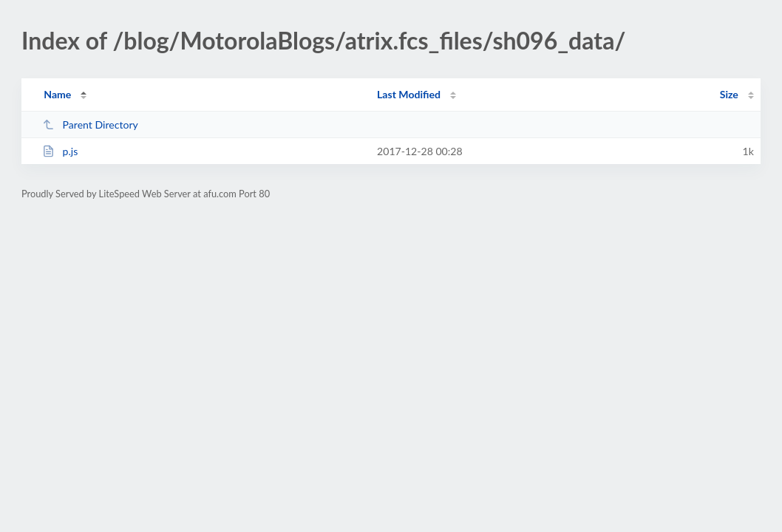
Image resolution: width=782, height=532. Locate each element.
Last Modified (409, 94)
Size (729, 94)
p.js (60, 151)
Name (57, 94)
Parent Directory (90, 125)
